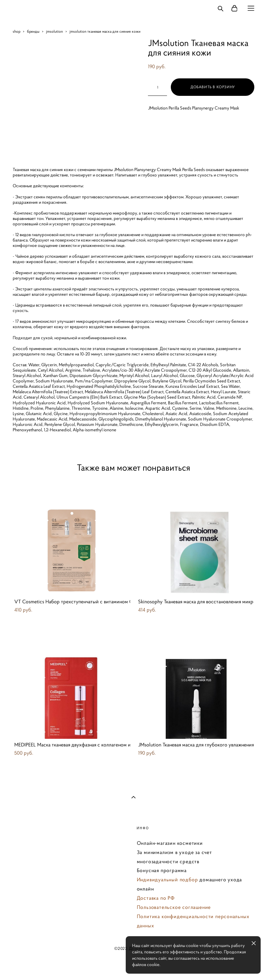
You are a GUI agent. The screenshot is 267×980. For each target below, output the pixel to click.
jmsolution (54, 31)
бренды (33, 31)
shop (17, 31)
